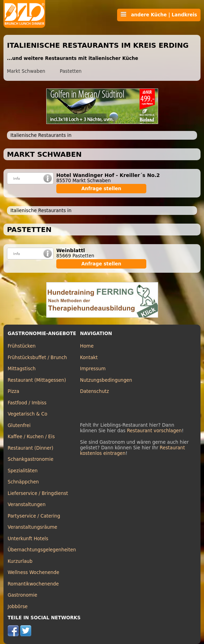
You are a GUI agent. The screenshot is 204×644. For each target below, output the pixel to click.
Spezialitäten (23, 471)
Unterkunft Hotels (28, 539)
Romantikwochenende (33, 584)
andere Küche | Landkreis (159, 15)
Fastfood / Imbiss (27, 403)
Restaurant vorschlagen (154, 431)
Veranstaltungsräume (32, 527)
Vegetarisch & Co (27, 414)
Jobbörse (18, 607)
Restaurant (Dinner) (31, 448)
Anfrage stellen (101, 189)
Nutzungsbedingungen (106, 380)
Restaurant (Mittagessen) (37, 380)
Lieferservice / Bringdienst (38, 493)
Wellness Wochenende (33, 572)
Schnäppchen (23, 482)
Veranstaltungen (27, 505)
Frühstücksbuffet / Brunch (37, 358)
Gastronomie (22, 595)
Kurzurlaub (20, 561)
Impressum (93, 369)
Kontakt (89, 358)
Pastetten (71, 71)
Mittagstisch (22, 369)
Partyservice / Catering (34, 516)
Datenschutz (94, 391)
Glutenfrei (19, 425)
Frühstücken (22, 346)
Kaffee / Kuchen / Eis (31, 437)
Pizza (13, 391)
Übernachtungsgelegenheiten (42, 550)
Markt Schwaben (26, 71)
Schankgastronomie (31, 459)
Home (87, 346)
